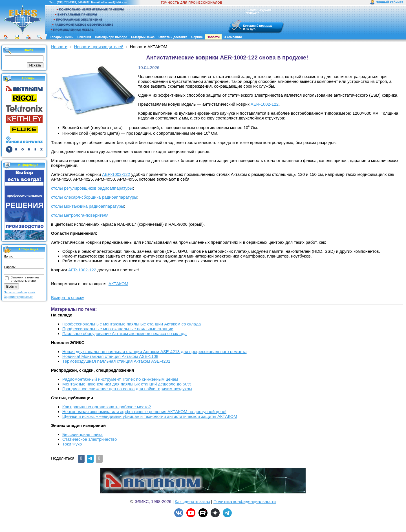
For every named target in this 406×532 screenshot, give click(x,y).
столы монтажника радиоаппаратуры (88, 206)
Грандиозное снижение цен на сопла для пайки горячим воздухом (127, 389)
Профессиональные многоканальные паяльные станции (118, 329)
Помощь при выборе (111, 37)
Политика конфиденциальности (245, 501)
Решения (84, 37)
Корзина (249, 26)
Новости (213, 37)
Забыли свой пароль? (20, 292)
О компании (233, 37)
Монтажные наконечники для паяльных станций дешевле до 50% (127, 384)
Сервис (197, 37)
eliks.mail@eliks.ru (114, 2)
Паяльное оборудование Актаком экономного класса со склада (124, 333)
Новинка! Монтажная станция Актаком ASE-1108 (110, 356)
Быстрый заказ (143, 37)
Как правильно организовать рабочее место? (107, 407)
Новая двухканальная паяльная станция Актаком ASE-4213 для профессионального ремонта (155, 352)
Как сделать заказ (192, 501)
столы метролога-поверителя (80, 215)
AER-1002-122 (265, 104)
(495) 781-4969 (66, 2)
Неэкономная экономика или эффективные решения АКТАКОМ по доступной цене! (144, 412)
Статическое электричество (90, 439)
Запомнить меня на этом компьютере (25, 279)
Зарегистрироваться (19, 297)
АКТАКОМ (118, 284)
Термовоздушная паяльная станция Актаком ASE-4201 (116, 361)
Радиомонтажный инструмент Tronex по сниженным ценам (120, 379)
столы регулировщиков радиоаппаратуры (92, 188)
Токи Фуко (72, 444)
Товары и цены (62, 37)
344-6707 (83, 2)
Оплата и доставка (173, 37)
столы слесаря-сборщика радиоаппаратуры (94, 197)
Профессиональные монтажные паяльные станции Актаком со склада (132, 324)
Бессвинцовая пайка (82, 434)
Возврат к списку (68, 297)
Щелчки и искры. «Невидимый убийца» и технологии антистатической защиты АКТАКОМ (150, 416)
